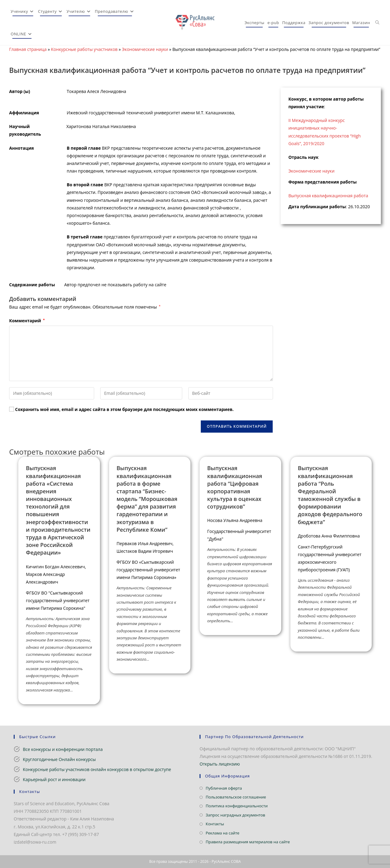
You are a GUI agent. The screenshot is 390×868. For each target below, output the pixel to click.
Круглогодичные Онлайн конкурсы (59, 759)
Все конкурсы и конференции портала (63, 749)
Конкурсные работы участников (84, 49)
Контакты (215, 824)
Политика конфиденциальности (237, 806)
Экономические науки (145, 49)
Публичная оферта (224, 788)
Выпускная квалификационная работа (328, 196)
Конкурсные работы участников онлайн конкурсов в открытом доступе (97, 769)
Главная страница (28, 49)
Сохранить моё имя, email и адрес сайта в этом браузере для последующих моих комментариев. (124, 409)
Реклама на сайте (223, 833)
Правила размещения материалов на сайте (248, 842)
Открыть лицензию (220, 764)
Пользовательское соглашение (236, 797)
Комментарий (27, 321)
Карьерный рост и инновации (54, 779)
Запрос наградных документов (235, 815)
